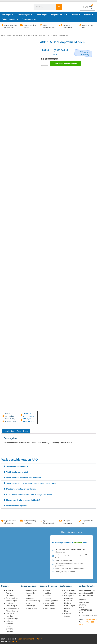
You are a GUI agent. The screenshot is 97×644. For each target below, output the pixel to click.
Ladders (48, 593)
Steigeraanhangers (13, 608)
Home (3, 35)
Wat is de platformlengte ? (17, 472)
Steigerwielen (31, 593)
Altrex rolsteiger (12, 611)
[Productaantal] (45, 63)
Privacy (39, 639)
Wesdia (14, 641)
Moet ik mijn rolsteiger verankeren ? (21, 489)
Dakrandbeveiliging (33, 601)
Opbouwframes (25, 35)
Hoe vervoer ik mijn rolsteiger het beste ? (23, 500)
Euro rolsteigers (12, 598)
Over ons (68, 613)
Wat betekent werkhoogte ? (18, 466)
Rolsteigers (10, 590)
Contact (67, 616)
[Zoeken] (59, 7)
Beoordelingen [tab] (22, 431)
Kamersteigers (12, 601)
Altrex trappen (50, 608)
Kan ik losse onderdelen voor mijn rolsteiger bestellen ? (29, 494)
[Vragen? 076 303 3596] (80, 25)
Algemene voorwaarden (27, 639)
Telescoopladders (51, 601)
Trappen (48, 590)
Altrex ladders (50, 606)
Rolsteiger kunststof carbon (10, 624)
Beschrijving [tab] (9, 431)
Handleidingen (70, 590)
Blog (66, 611)
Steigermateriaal (12, 35)
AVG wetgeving (70, 593)
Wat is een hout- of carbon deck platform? (24, 478)
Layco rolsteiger (12, 619)
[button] (48, 466)
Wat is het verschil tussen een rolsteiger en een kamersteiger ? (32, 483)
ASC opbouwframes (38, 35)
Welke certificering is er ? (17, 506)
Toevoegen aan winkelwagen (66, 63)
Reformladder (50, 603)
